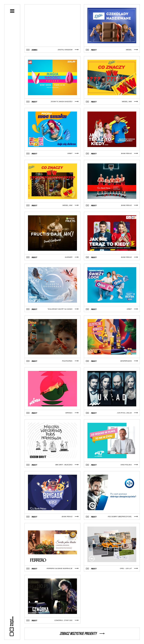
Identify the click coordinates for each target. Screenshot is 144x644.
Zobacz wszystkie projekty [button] (82, 634)
